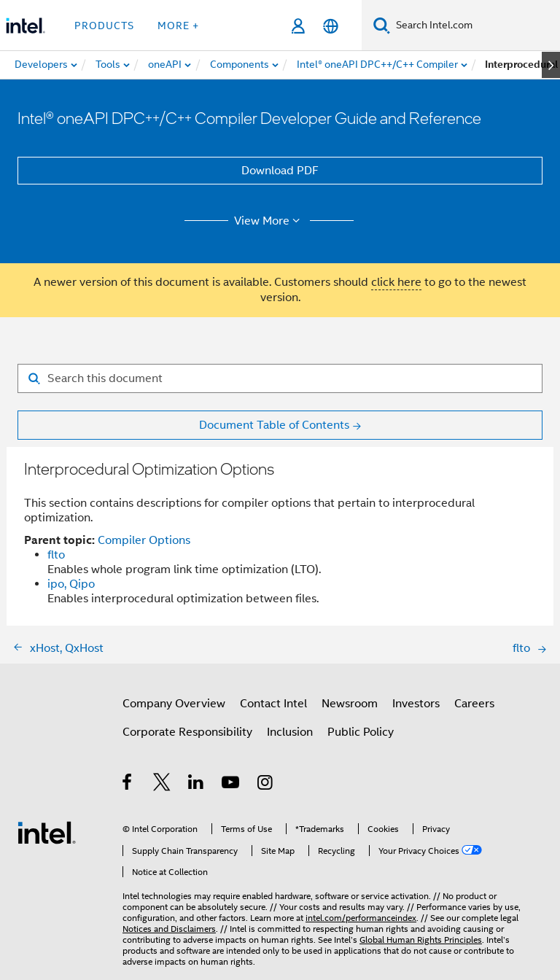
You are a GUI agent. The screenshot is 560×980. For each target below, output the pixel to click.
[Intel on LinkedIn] (197, 785)
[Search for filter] (280, 378)
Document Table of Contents (274, 425)
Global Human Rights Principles (421, 940)
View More (269, 221)
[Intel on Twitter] (162, 785)
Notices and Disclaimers (169, 929)
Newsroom (350, 704)
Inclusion (290, 732)
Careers (474, 704)
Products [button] (104, 26)
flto (56, 555)
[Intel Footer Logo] (47, 832)
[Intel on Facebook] (128, 785)
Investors (416, 704)
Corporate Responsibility (187, 732)
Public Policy (361, 732)
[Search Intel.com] (475, 26)
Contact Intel (273, 704)
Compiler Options (144, 540)
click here (396, 282)
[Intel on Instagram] (266, 785)
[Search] (382, 25)
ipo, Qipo (71, 584)
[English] (331, 26)
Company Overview (174, 704)
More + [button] (178, 26)
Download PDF (280, 171)
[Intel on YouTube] (232, 785)
